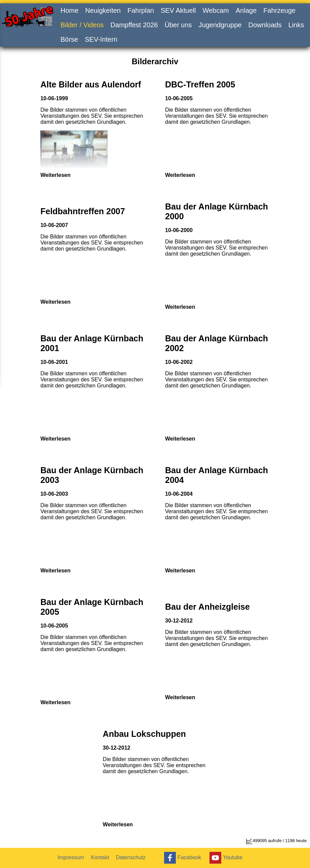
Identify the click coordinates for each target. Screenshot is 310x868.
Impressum (71, 857)
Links (296, 25)
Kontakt (100, 857)
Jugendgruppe (220, 25)
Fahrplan (141, 10)
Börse (69, 39)
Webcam (216, 10)
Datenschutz (131, 857)
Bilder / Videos (82, 25)
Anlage (246, 10)
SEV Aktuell (178, 10)
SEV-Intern (101, 39)
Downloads (265, 25)
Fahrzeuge (279, 10)
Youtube (225, 858)
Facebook (182, 858)
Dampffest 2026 (134, 25)
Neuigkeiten (103, 10)
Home (69, 10)
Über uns (178, 25)
